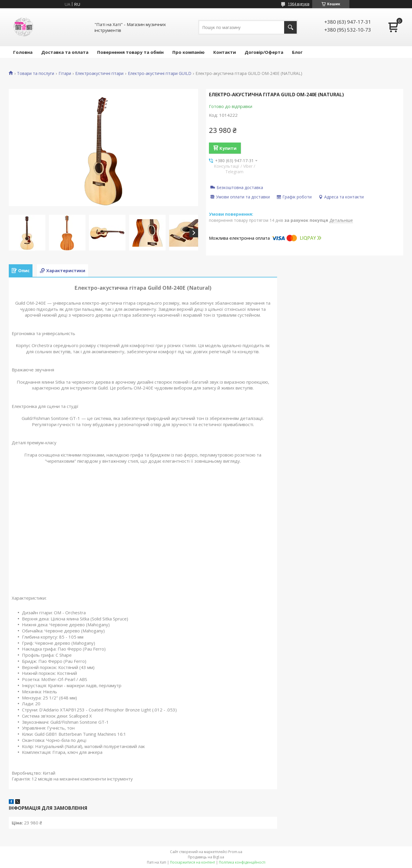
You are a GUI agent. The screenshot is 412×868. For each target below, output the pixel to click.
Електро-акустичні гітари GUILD (160, 73)
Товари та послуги (36, 73)
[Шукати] (290, 27)
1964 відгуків (299, 4)
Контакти (225, 52)
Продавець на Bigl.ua (206, 857)
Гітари (65, 73)
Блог (297, 52)
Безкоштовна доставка (240, 187)
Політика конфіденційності (242, 862)
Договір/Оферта (264, 52)
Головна (23, 52)
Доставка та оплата (65, 52)
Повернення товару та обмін (130, 52)
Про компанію (188, 52)
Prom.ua (235, 852)
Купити (228, 148)
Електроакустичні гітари (99, 73)
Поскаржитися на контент (193, 862)
